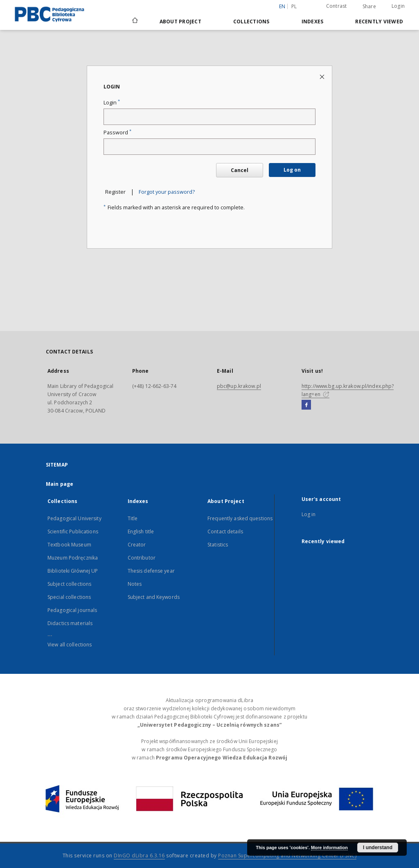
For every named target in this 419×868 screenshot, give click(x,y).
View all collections (70, 645)
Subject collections (69, 584)
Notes (135, 584)
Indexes (313, 22)
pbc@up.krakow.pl (239, 386)
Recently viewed (379, 22)
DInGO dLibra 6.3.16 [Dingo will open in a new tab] (139, 856)
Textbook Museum (69, 545)
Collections (251, 22)
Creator (137, 545)
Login (398, 6)
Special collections (69, 597)
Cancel (240, 170)
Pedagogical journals (72, 610)
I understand (378, 848)
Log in (309, 514)
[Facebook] (306, 405)
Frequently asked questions (240, 518)
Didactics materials (70, 623)
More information (329, 848)
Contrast (337, 6)
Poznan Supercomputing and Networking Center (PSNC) (287, 856)
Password (117, 133)
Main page (60, 484)
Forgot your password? (167, 192)
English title (141, 531)
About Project (180, 22)
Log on (292, 170)
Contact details (225, 531)
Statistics (218, 545)
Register (115, 192)
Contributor (142, 558)
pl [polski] (294, 6)
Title (133, 518)
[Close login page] (323, 76)
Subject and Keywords (154, 597)
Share (369, 7)
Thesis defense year (151, 571)
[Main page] (134, 21)
